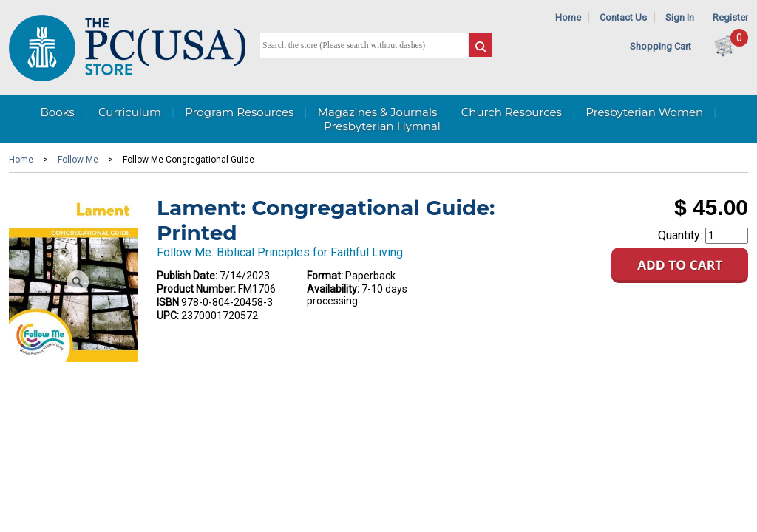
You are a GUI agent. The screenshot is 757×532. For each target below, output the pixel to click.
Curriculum (130, 112)
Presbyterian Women (644, 112)
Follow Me (78, 160)
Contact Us (623, 17)
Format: (325, 276)
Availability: (333, 289)
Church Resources (512, 112)
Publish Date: (187, 276)
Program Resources (239, 112)
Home (568, 17)
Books (57, 112)
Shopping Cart (661, 46)
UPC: (168, 316)
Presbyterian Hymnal (382, 126)
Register (730, 17)
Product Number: (196, 289)
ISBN (168, 302)
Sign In (680, 17)
